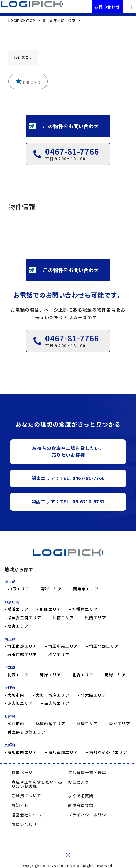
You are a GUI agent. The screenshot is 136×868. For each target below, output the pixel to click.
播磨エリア (87, 724)
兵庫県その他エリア (26, 732)
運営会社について (28, 815)
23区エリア (18, 589)
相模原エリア (85, 609)
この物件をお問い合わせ (64, 126)
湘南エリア (63, 618)
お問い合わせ (107, 7)
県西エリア (96, 618)
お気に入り (28, 82)
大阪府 (10, 688)
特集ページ (22, 772)
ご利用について (26, 796)
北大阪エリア (93, 695)
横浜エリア (18, 609)
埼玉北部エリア (104, 646)
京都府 (10, 745)
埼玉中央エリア (63, 646)
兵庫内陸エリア (50, 724)
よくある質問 (81, 796)
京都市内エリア (22, 752)
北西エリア (18, 675)
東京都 (10, 582)
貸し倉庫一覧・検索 (59, 20)
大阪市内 (16, 695)
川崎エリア (50, 609)
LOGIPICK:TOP (22, 20)
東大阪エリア (20, 703)
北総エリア (83, 675)
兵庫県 (10, 716)
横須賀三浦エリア (24, 618)
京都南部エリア (63, 752)
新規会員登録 (81, 805)
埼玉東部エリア (22, 646)
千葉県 (10, 668)
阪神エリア (119, 724)
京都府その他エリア (108, 752)
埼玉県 (10, 639)
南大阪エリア (57, 703)
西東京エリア (86, 589)
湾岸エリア (51, 589)
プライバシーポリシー (89, 815)
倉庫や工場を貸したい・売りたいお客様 (37, 784)
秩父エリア (59, 655)
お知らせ (20, 805)
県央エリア (18, 626)
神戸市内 (16, 724)
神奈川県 (12, 602)
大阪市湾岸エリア (52, 695)
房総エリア (115, 675)
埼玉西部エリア (22, 655)
